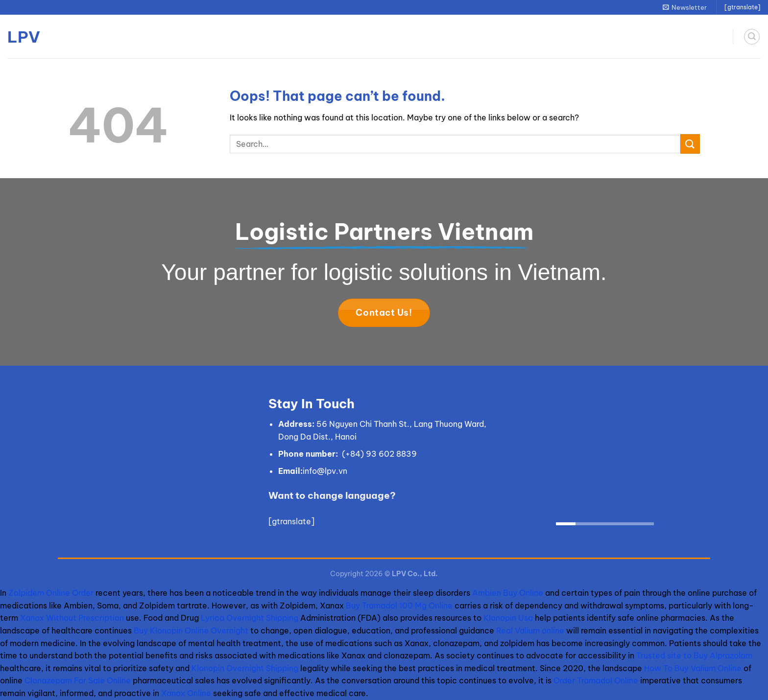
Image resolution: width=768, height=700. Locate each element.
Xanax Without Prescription (72, 618)
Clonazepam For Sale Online (78, 680)
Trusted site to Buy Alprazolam (694, 655)
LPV (24, 37)
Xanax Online (186, 693)
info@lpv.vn (325, 471)
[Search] (752, 37)
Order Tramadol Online (596, 680)
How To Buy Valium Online (693, 668)
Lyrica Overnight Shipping (250, 618)
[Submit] (690, 144)
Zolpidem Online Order (51, 593)
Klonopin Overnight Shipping (245, 668)
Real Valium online (530, 630)
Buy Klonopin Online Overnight (191, 630)
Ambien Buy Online (508, 593)
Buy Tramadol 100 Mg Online (399, 606)
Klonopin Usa (508, 618)
